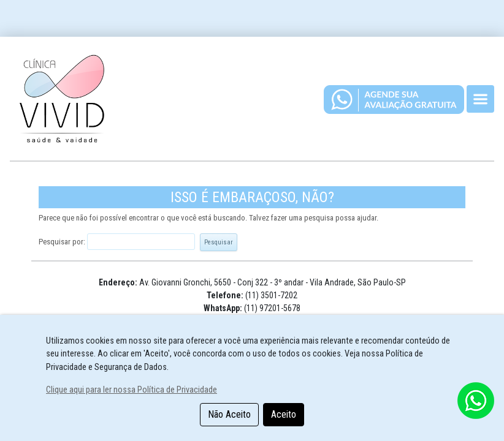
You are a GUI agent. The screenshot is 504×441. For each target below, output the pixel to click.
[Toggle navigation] (480, 99)
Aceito (284, 414)
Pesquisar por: (62, 242)
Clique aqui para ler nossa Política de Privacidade (132, 390)
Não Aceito (229, 414)
